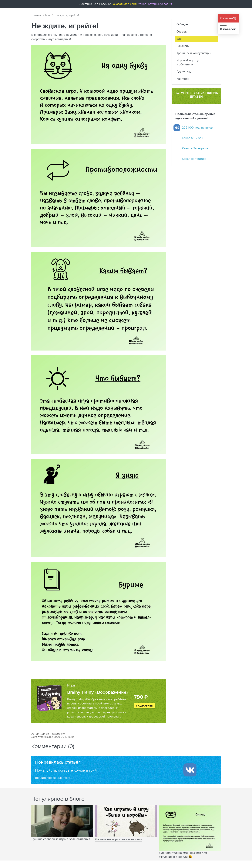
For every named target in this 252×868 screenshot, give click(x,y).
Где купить (184, 72)
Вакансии (183, 46)
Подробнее (144, 706)
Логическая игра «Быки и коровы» (119, 839)
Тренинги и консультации (194, 53)
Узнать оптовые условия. (155, 4)
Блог (48, 15)
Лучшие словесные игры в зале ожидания (61, 839)
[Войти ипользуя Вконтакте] (190, 770)
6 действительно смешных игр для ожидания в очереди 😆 (183, 855)
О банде (182, 24)
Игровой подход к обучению (188, 62)
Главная (37, 15)
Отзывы (182, 31)
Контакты (183, 79)
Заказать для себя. (124, 4)
